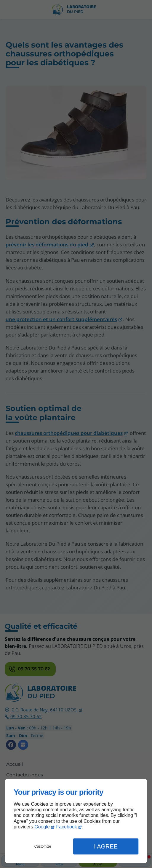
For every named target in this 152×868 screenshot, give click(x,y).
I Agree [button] (106, 846)
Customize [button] (43, 846)
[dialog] (76, 821)
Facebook (66, 827)
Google (42, 827)
